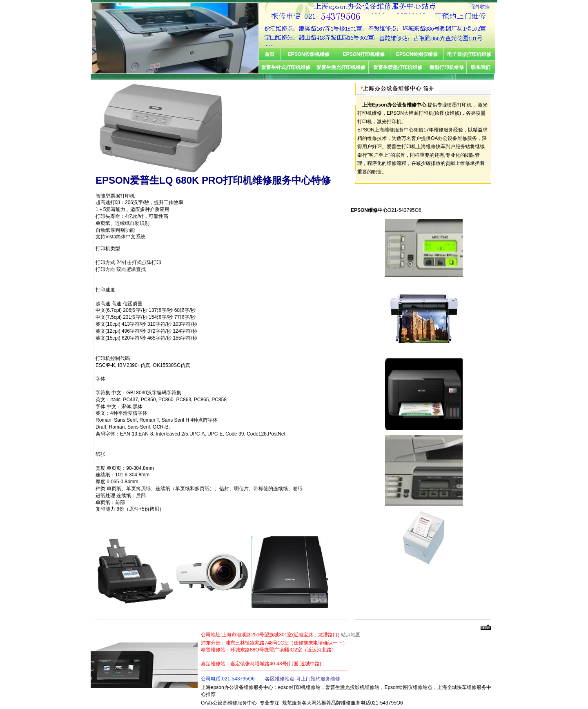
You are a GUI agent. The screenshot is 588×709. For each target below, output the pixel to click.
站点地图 (351, 635)
